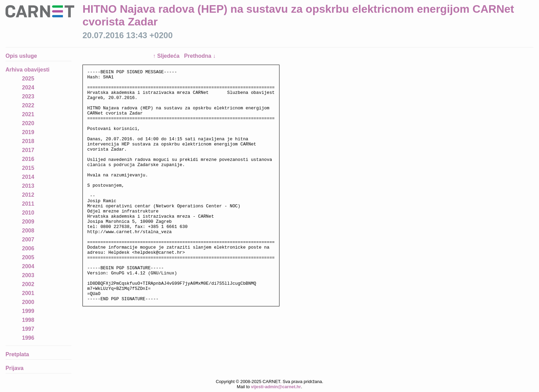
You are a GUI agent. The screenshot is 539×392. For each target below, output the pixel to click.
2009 (28, 222)
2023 (28, 96)
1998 (28, 320)
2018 (28, 141)
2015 (28, 168)
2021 (28, 114)
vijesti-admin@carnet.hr (276, 387)
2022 (28, 105)
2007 (28, 239)
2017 (28, 150)
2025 (28, 79)
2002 (28, 284)
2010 (28, 213)
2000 (28, 302)
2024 (28, 88)
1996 (28, 338)
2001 (28, 293)
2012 (28, 195)
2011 (28, 204)
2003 (28, 275)
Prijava (14, 368)
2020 (28, 123)
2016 (28, 159)
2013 (28, 186)
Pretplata (17, 354)
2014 (28, 177)
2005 (28, 257)
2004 (28, 266)
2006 (28, 248)
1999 (28, 311)
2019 (28, 132)
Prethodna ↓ (200, 56)
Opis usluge (21, 56)
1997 (28, 329)
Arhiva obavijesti (27, 70)
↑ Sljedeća (167, 56)
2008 (28, 231)
